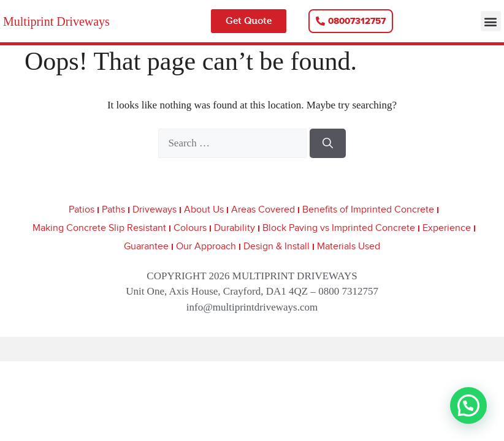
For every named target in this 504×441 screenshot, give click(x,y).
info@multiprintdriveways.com (252, 307)
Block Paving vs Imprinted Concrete (339, 228)
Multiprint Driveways (56, 21)
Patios (82, 210)
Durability (235, 228)
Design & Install (277, 247)
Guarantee (146, 247)
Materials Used (349, 247)
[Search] (328, 143)
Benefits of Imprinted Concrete (368, 210)
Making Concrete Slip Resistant (99, 228)
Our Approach (206, 247)
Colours (190, 228)
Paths (113, 210)
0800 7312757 (348, 291)
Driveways (155, 210)
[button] (491, 21)
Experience (447, 228)
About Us (204, 210)
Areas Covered (263, 210)
